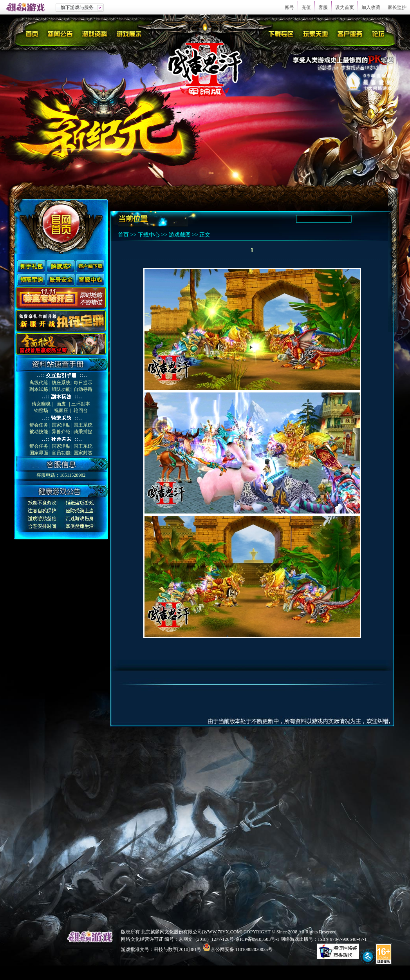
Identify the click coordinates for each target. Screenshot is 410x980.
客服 (323, 7)
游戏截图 (180, 235)
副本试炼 (39, 389)
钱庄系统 (61, 383)
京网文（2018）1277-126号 (206, 939)
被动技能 (39, 432)
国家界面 (39, 453)
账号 (289, 7)
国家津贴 (61, 425)
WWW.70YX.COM (222, 932)
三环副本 (81, 404)
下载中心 (149, 235)
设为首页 (345, 7)
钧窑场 (41, 410)
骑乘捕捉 (83, 432)
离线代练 (39, 383)
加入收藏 (371, 7)
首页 (123, 235)
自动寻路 (83, 389)
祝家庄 (61, 410)
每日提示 (83, 383)
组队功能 (61, 389)
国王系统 (83, 425)
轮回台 (81, 410)
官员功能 (61, 453)
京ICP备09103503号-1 (257, 939)
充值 (306, 7)
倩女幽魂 (41, 404)
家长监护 (397, 7)
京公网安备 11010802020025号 (242, 949)
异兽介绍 (61, 432)
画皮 (61, 404)
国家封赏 (83, 453)
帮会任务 (39, 425)
